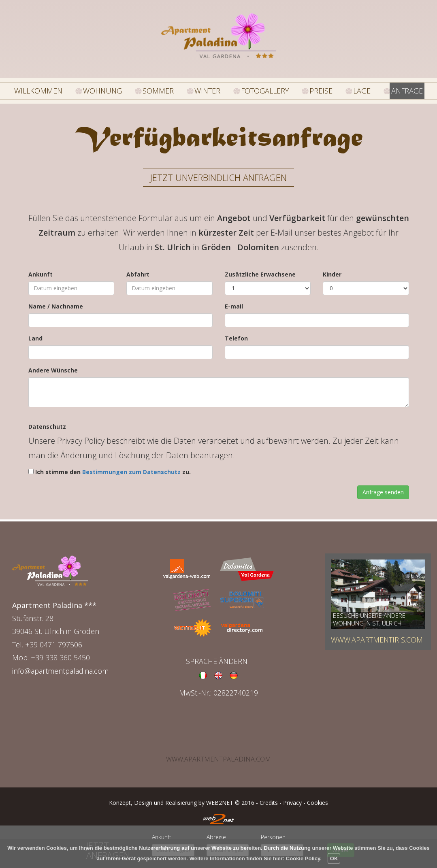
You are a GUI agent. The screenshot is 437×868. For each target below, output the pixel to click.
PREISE (316, 88)
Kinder (332, 270)
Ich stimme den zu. (113, 468)
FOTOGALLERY (263, 88)
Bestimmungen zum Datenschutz (131, 468)
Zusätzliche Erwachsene (260, 270)
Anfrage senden (383, 488)
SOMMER (163, 88)
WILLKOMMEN (54, 88)
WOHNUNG (111, 88)
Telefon (236, 334)
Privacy (292, 799)
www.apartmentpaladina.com (218, 755)
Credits (269, 799)
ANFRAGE (401, 88)
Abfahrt (138, 270)
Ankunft (41, 270)
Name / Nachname (56, 302)
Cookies (318, 799)
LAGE (357, 88)
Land (35, 334)
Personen (273, 837)
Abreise (216, 837)
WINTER (210, 88)
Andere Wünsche (53, 366)
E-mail (234, 302)
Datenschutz (47, 422)
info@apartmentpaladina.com (60, 666)
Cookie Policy (303, 858)
